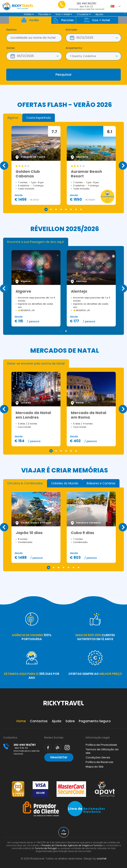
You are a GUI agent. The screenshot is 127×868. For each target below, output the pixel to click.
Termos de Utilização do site (102, 751)
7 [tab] (76, 209)
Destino (11, 30)
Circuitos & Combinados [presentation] (25, 483)
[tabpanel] (36, 165)
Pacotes (45, 14)
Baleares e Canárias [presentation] (101, 483)
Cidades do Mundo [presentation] (65, 483)
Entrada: (72, 30)
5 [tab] (66, 209)
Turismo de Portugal (46, 848)
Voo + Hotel (64, 14)
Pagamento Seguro (95, 721)
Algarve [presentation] (13, 118)
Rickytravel (64, 705)
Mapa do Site (95, 767)
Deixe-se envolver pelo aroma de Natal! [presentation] (36, 364)
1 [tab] (46, 209)
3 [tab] (56, 209)
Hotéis (29, 14)
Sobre (70, 721)
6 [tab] (71, 209)
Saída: (11, 48)
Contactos (39, 721)
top (64, 834)
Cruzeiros (84, 14)
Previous (4, 166)
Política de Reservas (99, 762)
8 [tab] (81, 209)
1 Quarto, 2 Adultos (83, 56)
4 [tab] (61, 209)
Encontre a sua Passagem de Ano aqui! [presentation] (36, 242)
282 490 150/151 (86, 7)
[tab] (13, 118)
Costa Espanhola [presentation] (39, 118)
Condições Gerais (98, 757)
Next (123, 166)
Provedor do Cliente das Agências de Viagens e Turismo (72, 845)
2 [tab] (51, 209)
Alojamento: (74, 48)
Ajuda (99, 14)
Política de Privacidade (101, 745)
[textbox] (34, 38)
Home (21, 721)
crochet (102, 859)
